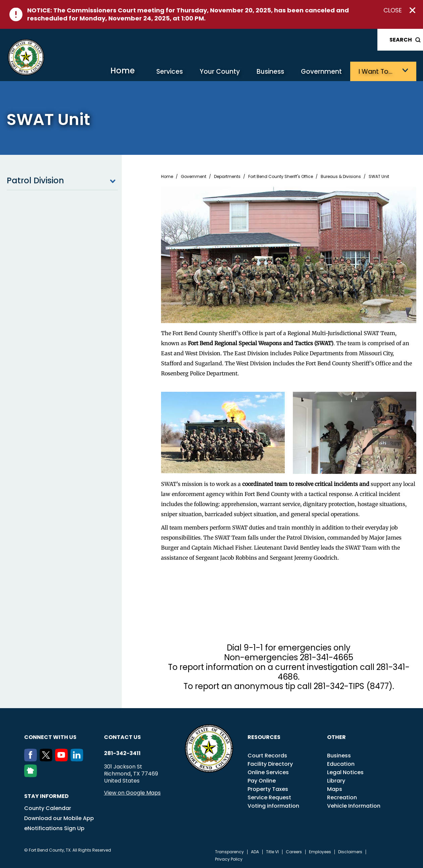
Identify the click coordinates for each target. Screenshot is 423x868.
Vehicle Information (354, 806)
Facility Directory (270, 764)
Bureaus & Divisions (341, 177)
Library (336, 781)
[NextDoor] (32, 775)
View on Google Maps (132, 793)
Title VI (272, 852)
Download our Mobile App (59, 818)
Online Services (268, 772)
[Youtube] (63, 759)
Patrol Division (62, 181)
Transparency (229, 852)
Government (321, 72)
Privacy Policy (229, 859)
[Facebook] (32, 759)
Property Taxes (268, 789)
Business (270, 72)
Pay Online (262, 781)
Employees (320, 852)
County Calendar (48, 808)
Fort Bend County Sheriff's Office (281, 177)
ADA (255, 852)
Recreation (342, 797)
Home (123, 71)
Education (341, 764)
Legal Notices (345, 772)
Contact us (122, 737)
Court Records (267, 756)
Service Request (269, 797)
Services (170, 72)
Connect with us (50, 737)
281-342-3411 (122, 753)
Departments (227, 177)
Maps (335, 789)
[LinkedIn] (78, 759)
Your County (220, 72)
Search (401, 40)
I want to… (376, 72)
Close (393, 10)
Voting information (273, 806)
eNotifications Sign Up (54, 828)
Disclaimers (350, 852)
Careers (294, 852)
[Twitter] (47, 759)
